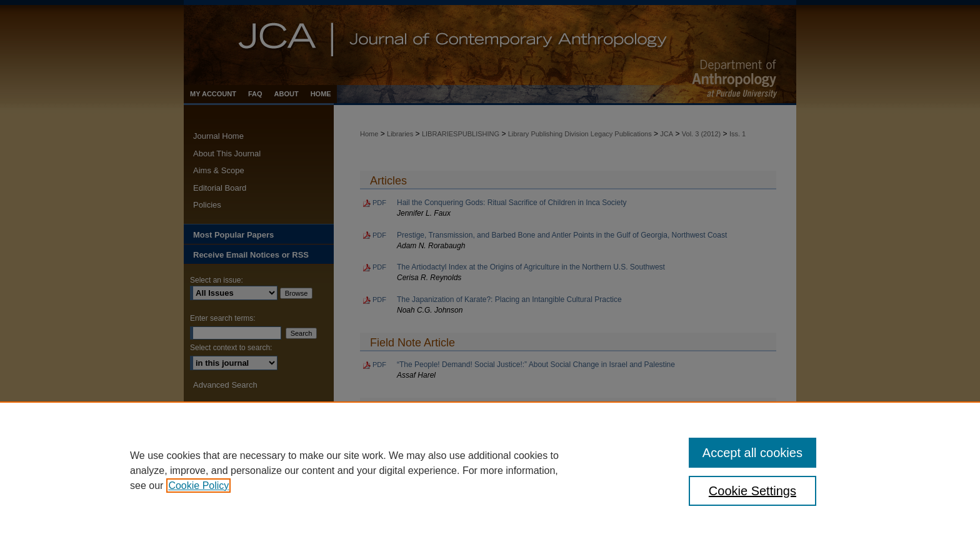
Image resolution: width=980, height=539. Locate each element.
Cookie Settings (752, 491)
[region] (490, 470)
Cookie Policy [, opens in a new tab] (198, 486)
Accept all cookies (752, 453)
